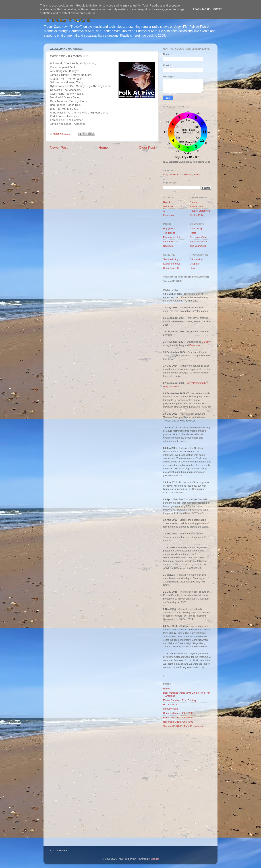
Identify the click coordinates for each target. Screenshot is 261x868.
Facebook (168, 215)
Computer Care (198, 237)
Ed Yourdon (196, 259)
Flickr (193, 268)
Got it (217, 9)
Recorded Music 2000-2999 (178, 717)
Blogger (155, 859)
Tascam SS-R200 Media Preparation (183, 726)
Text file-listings (171, 259)
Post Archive (197, 206)
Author (194, 202)
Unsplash (195, 264)
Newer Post (59, 147)
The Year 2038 (198, 246)
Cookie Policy (197, 215)
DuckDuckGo (176, 174)
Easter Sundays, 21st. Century (180, 700)
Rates (193, 233)
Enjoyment (169, 229)
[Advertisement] (187, 788)
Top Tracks (169, 233)
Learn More (201, 9)
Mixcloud (168, 206)
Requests (168, 246)
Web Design (197, 229)
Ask (165, 174)
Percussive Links (172, 237)
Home (103, 147)
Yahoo (197, 174)
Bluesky (167, 202)
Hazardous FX (171, 268)
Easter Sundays (172, 264)
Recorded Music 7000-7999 (178, 722)
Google (188, 174)
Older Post (147, 147)
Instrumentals (170, 242)
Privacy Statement (200, 211)
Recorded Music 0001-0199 (178, 713)
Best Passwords (199, 242)
